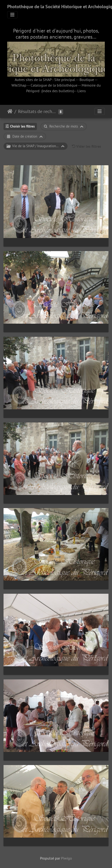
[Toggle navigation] (12, 15)
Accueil (10, 111)
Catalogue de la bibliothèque (54, 85)
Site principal (65, 80)
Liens (82, 91)
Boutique (87, 80)
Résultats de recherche (38, 111)
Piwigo (67, 858)
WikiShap (19, 85)
